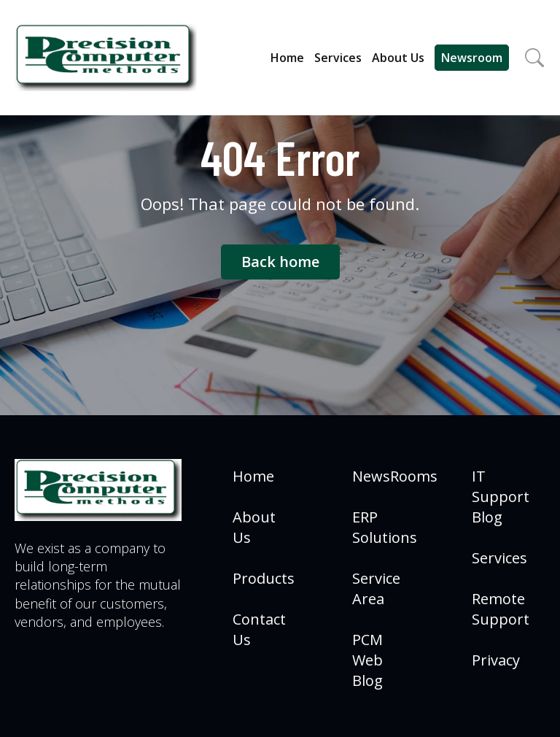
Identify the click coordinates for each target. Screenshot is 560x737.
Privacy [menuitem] (496, 660)
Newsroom (472, 58)
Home (287, 58)
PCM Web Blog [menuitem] (367, 660)
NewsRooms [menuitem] (395, 476)
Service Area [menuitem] (376, 589)
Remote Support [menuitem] (501, 609)
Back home (280, 262)
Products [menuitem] (264, 578)
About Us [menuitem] (254, 527)
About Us (398, 58)
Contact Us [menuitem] (259, 629)
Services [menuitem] (499, 558)
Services (338, 58)
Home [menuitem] (253, 476)
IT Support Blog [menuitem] (501, 497)
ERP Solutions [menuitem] (385, 527)
